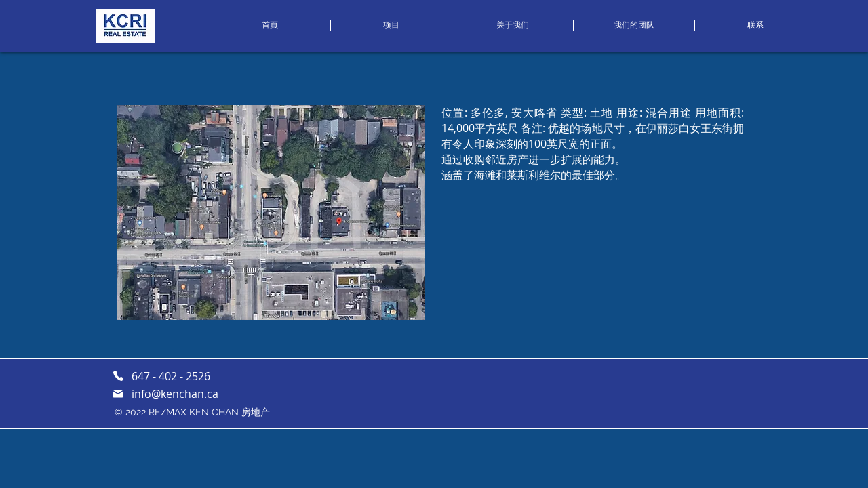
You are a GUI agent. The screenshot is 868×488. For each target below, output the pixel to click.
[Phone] (118, 376)
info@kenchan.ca (175, 394)
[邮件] (118, 394)
